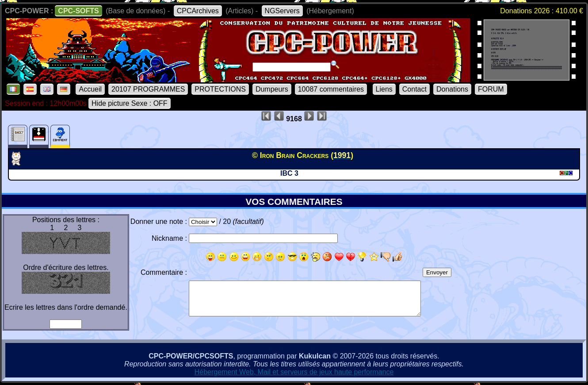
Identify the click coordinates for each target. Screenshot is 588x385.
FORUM (491, 89)
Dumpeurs (272, 89)
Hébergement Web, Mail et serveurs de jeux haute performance (294, 372)
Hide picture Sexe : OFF (130, 103)
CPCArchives (198, 11)
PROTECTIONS (220, 89)
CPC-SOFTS (78, 11)
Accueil (90, 89)
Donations (452, 89)
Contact (414, 89)
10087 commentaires (331, 89)
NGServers (282, 11)
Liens (384, 89)
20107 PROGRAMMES (148, 89)
